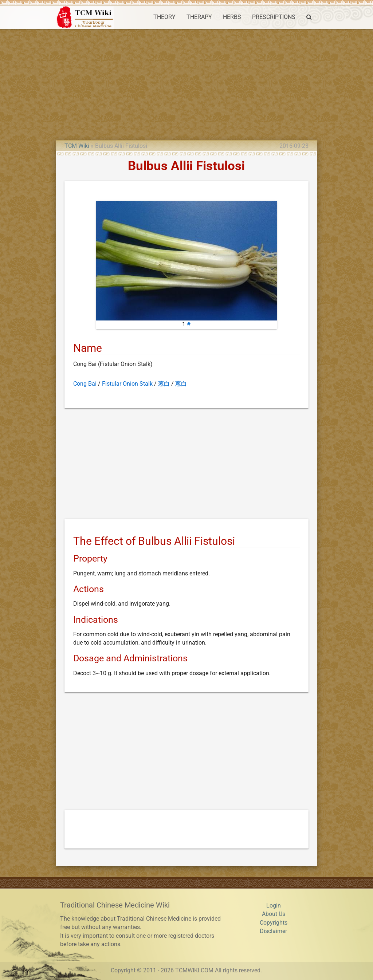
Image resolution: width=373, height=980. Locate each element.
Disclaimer (273, 931)
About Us (274, 914)
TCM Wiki (77, 146)
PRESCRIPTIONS (274, 17)
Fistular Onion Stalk (127, 384)
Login (274, 906)
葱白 (164, 384)
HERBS (232, 17)
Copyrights (274, 923)
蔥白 (181, 384)
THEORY (164, 17)
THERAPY (199, 17)
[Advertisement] (186, 83)
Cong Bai (85, 384)
